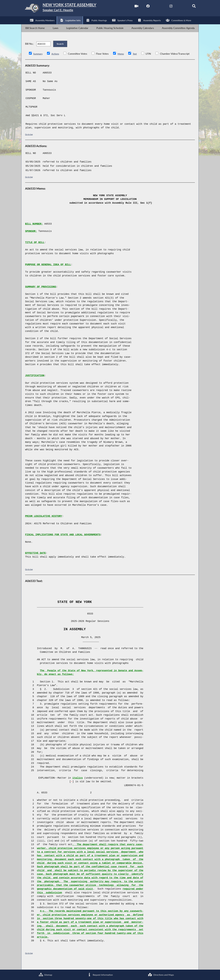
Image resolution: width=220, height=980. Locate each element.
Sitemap (45, 974)
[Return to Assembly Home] (66, 9)
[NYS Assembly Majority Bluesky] (178, 7)
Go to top (29, 141)
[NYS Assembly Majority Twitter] (154, 7)
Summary (39, 60)
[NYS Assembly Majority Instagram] (166, 7)
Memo (123, 60)
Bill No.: (29, 49)
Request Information (99, 974)
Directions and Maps (160, 974)
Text (138, 60)
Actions (57, 60)
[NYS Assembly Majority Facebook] (143, 7)
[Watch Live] (131, 7)
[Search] (190, 7)
